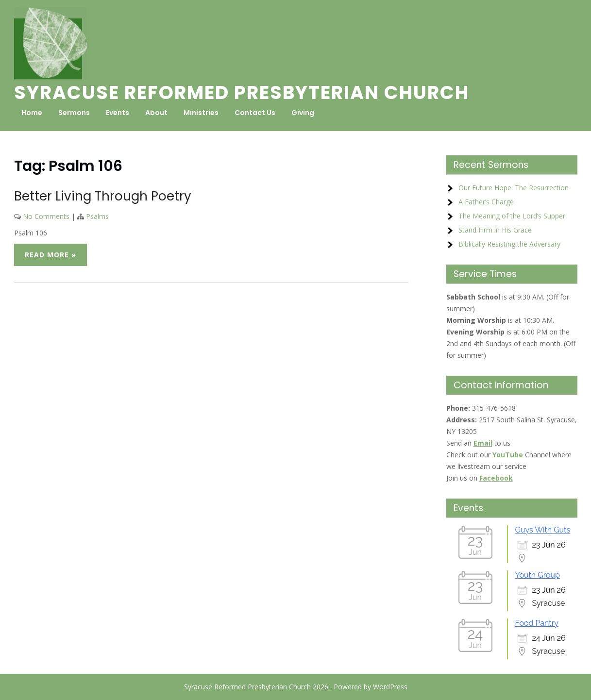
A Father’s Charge (486, 202)
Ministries (201, 113)
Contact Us (255, 113)
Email (483, 443)
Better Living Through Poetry (103, 196)
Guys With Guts (543, 530)
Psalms (97, 216)
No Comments (46, 216)
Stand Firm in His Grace (495, 230)
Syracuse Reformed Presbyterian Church (242, 92)
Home (32, 113)
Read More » (51, 255)
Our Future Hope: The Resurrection (514, 188)
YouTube (508, 455)
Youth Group (538, 575)
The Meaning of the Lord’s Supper (512, 216)
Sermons (74, 113)
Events (118, 113)
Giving (303, 113)
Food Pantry (537, 623)
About (156, 113)
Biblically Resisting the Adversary (509, 244)
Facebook (496, 478)
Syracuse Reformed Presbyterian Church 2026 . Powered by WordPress (296, 687)
